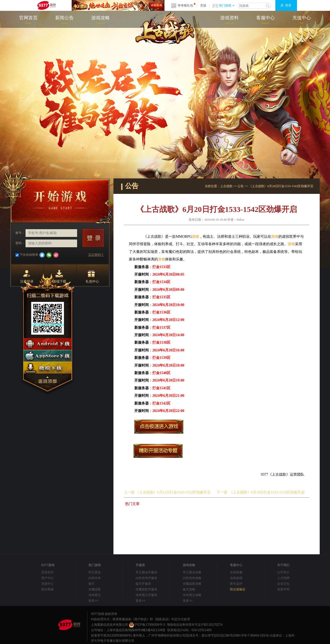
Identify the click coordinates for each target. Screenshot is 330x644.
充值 (203, 5)
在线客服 (236, 572)
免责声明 (283, 589)
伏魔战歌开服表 (146, 589)
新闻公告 (64, 20)
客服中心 (266, 20)
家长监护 (236, 584)
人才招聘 (283, 578)
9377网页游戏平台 (46, 5)
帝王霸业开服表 (146, 572)
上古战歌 (226, 186)
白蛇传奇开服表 (146, 578)
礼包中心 (92, 277)
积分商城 (47, 589)
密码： (20, 243)
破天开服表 (143, 584)
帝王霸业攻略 (192, 572)
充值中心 (302, 20)
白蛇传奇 (95, 578)
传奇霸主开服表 (146, 595)
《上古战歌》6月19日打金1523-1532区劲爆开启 (267, 492)
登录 (288, 5)
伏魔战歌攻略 (192, 584)
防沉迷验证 (238, 589)
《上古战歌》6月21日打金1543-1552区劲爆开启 (173, 492)
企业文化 (283, 584)
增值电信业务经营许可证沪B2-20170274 (195, 625)
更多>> (93, 601)
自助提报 (236, 578)
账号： (20, 233)
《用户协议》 (141, 619)
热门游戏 (227, 5)
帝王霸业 (95, 572)
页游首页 (47, 572)
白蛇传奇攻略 (192, 578)
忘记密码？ (96, 255)
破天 (92, 584)
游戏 (195, 237)
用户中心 (47, 578)
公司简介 (283, 572)
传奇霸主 (95, 595)
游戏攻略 (101, 20)
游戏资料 (229, 20)
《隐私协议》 (162, 619)
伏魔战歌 (95, 589)
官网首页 (28, 20)
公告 (241, 186)
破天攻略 (189, 589)
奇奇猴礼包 (185, 5)
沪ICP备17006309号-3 (147, 625)
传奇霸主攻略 (192, 595)
